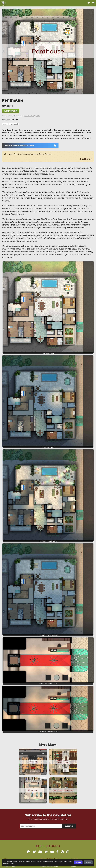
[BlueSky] (34, 852)
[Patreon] (28, 852)
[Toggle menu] (93, 3)
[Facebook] (57, 852)
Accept (78, 862)
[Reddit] (46, 852)
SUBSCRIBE (69, 826)
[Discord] (40, 852)
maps (5, 124)
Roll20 (38, 116)
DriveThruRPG (29, 116)
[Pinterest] (62, 852)
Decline (88, 862)
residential (14, 124)
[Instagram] (68, 852)
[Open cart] (89, 3)
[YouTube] (52, 852)
